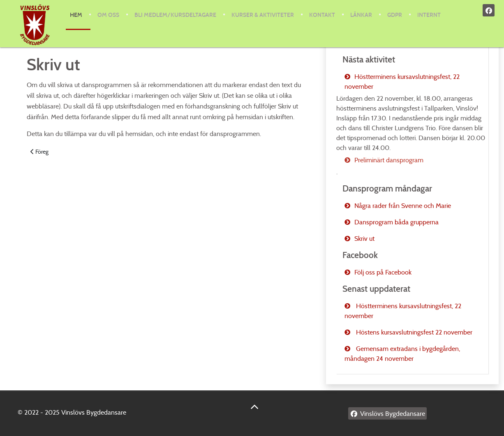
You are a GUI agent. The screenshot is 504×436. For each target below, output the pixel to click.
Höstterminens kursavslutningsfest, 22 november (402, 82)
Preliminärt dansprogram (389, 160)
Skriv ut (364, 239)
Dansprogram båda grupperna (396, 222)
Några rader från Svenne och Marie (403, 206)
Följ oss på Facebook (383, 272)
